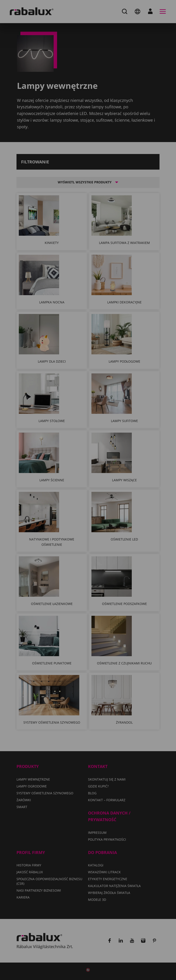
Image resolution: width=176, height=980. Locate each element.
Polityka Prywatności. (109, 495)
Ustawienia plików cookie (58, 508)
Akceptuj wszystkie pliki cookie (63, 532)
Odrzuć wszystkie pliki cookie (62, 520)
